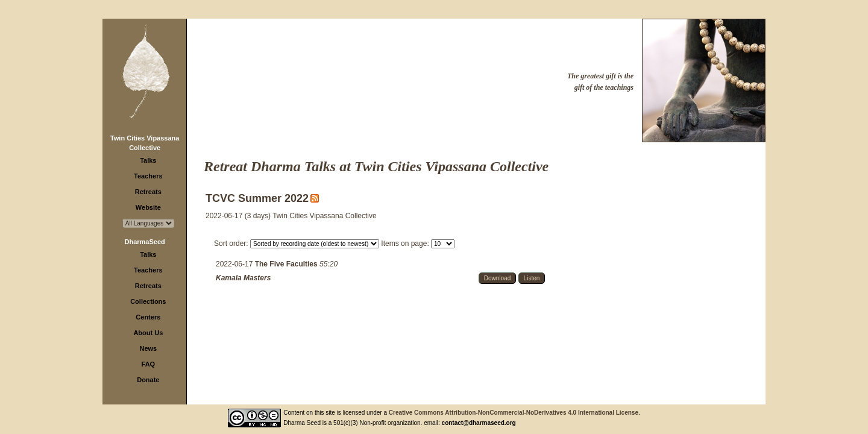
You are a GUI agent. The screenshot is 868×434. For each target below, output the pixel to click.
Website (148, 207)
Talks (148, 160)
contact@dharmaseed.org (479, 423)
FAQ (149, 364)
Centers (148, 317)
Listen (532, 278)
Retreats (148, 192)
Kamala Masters (243, 278)
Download (497, 278)
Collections (148, 301)
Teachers (148, 176)
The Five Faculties (287, 264)
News (148, 348)
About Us (148, 333)
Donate (148, 380)
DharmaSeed (145, 242)
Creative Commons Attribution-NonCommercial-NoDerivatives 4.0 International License (514, 413)
